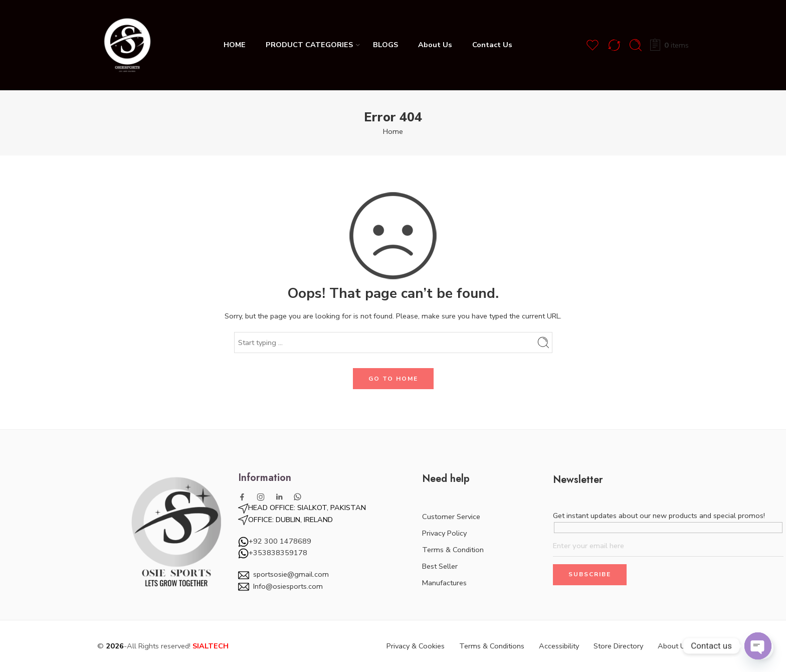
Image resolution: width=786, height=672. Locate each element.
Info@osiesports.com (288, 586)
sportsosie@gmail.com (291, 574)
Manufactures (444, 583)
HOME (235, 45)
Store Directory (618, 646)
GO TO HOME (393, 379)
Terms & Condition (453, 550)
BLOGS (385, 45)
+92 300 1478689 (280, 541)
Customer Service (451, 517)
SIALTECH (211, 646)
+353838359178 (273, 553)
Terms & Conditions (492, 646)
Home (393, 131)
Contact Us (492, 45)
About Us (435, 45)
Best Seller (440, 566)
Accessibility (559, 646)
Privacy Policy (444, 533)
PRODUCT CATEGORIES (309, 45)
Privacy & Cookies (416, 646)
